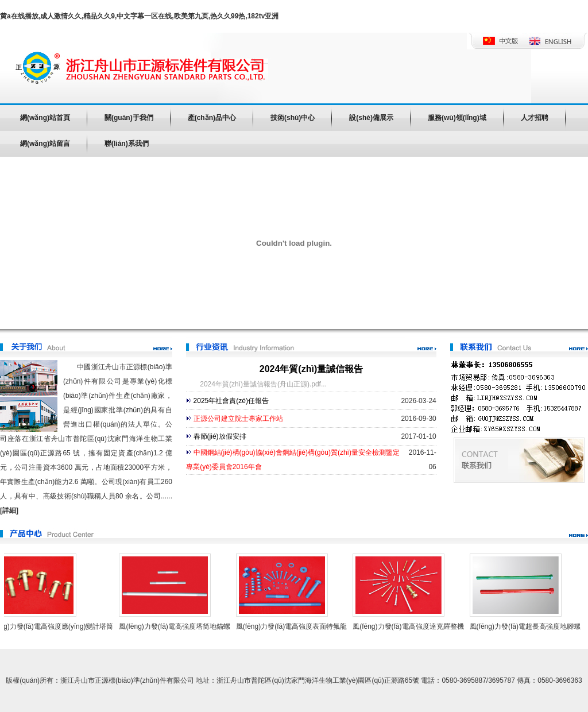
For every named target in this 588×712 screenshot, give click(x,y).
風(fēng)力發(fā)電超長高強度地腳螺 (527, 626)
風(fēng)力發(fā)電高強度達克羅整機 (410, 626)
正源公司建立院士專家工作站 (238, 419)
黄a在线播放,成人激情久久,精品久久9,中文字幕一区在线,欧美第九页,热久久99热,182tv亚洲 (139, 16)
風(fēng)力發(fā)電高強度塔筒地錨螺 (177, 626)
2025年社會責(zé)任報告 (231, 401)
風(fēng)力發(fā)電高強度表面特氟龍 (294, 626)
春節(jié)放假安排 (220, 436)
